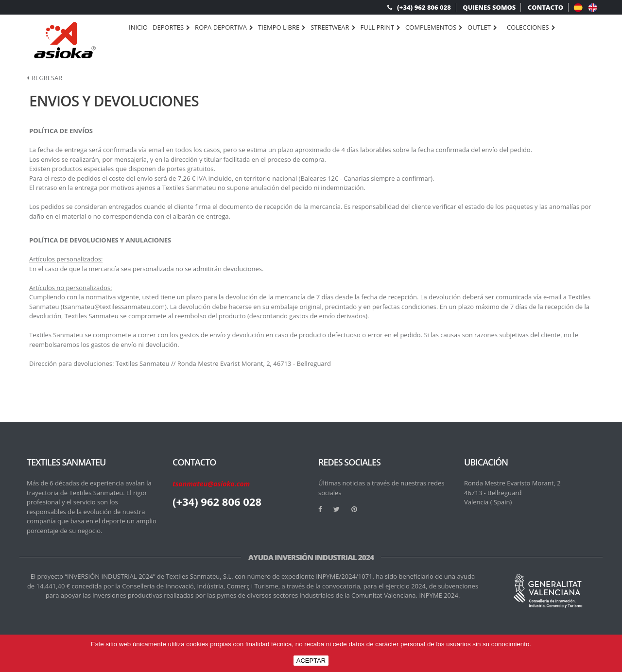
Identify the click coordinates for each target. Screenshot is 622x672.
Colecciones (531, 28)
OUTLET (482, 28)
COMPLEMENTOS (434, 28)
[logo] (65, 40)
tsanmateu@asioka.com (211, 484)
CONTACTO (545, 7)
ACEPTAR (311, 661)
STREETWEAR (333, 28)
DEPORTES (171, 28)
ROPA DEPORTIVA (224, 28)
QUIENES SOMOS (489, 7)
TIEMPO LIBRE (282, 28)
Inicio (138, 27)
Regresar (44, 78)
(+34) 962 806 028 (419, 7)
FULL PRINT (381, 28)
